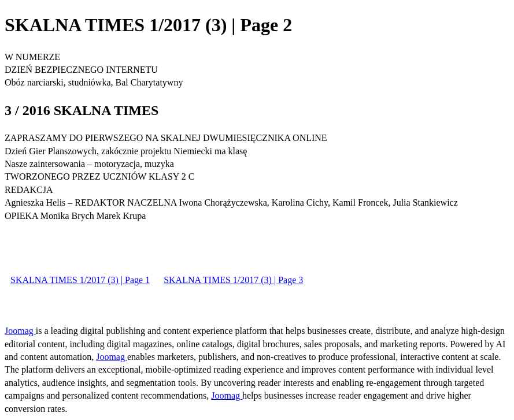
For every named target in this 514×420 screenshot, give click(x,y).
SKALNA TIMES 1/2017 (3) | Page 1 (80, 280)
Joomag (20, 331)
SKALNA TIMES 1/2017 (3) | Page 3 (233, 280)
